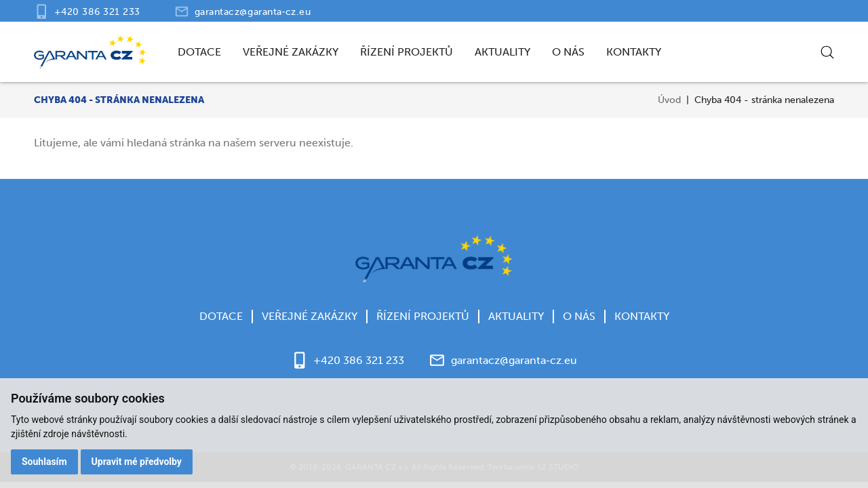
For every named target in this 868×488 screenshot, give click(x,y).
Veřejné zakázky (291, 52)
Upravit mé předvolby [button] (137, 462)
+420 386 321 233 (97, 12)
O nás (568, 52)
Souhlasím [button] (44, 462)
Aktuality (502, 52)
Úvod (669, 100)
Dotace (199, 52)
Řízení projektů (407, 52)
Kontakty (634, 52)
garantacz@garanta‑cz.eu (253, 12)
